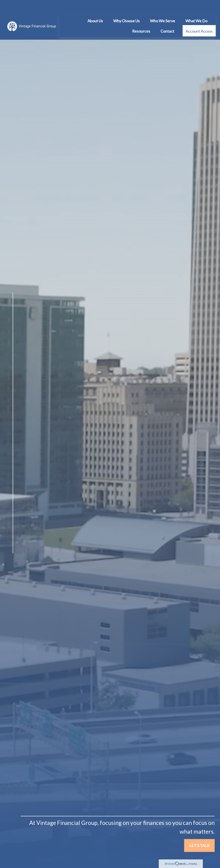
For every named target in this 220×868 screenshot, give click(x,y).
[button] (95, 8)
